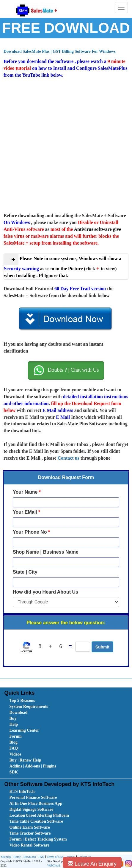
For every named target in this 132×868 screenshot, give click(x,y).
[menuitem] (43, 701)
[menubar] (67, 736)
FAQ (14, 748)
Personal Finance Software (33, 797)
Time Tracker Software (30, 833)
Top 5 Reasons (22, 701)
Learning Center (24, 730)
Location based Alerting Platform (39, 815)
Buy (13, 718)
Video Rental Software (30, 845)
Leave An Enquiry (92, 864)
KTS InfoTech (22, 791)
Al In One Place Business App (36, 803)
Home (16, 857)
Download (19, 712)
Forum (16, 736)
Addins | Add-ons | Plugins (33, 766)
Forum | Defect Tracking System (38, 839)
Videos (15, 754)
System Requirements (29, 706)
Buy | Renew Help (25, 760)
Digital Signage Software (32, 809)
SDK (14, 772)
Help (14, 724)
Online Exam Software (30, 827)
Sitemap (6, 857)
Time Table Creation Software (36, 821)
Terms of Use (54, 857)
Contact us (68, 458)
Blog (14, 742)
